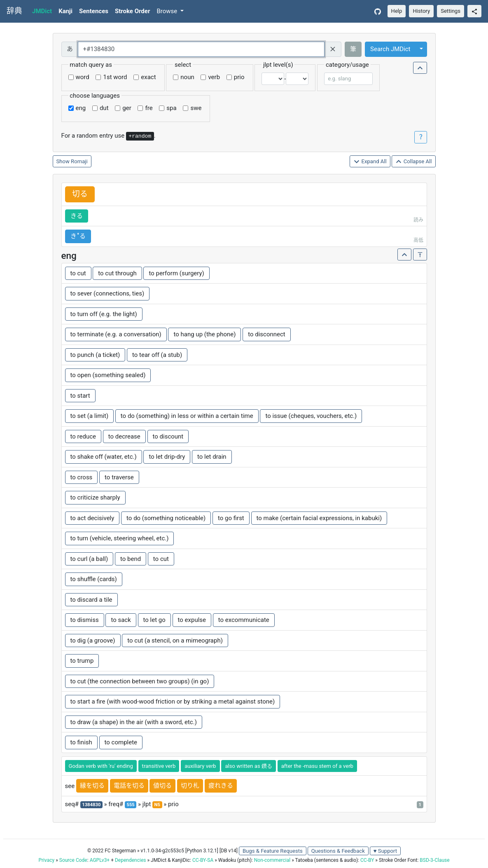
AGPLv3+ (100, 860)
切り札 (190, 786)
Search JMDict (390, 49)
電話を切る (129, 786)
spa (171, 108)
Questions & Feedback (338, 851)
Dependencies (130, 860)
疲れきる (221, 786)
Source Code (73, 860)
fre (149, 108)
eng (81, 108)
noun (187, 77)
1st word (115, 77)
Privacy (46, 860)
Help (397, 11)
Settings (451, 11)
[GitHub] (378, 11)
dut (104, 108)
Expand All (370, 162)
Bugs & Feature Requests (273, 851)
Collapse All (413, 162)
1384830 (91, 805)
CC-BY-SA (203, 860)
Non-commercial (272, 860)
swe (196, 108)
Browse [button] (168, 11)
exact (148, 77)
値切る (162, 786)
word (83, 77)
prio (239, 77)
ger (127, 108)
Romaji (79, 161)
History (421, 11)
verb (214, 77)
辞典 (14, 11)
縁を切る (92, 786)
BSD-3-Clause (434, 860)
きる (77, 216)
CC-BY (367, 860)
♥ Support (385, 851)
